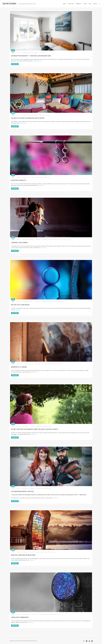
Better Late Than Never (20, 305)
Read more (40, 61)
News (29, 239)
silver (49, 177)
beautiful (42, 552)
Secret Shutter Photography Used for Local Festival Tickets (35, 429)
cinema (46, 364)
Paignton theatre (51, 364)
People (32, 239)
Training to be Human (19, 243)
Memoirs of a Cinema (19, 367)
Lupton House (46, 426)
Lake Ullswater (51, 302)
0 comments (42, 53)
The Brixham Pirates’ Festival (22, 491)
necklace (55, 614)
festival (46, 488)
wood (54, 552)
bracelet (43, 614)
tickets (51, 426)
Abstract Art (46, 302)
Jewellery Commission (20, 617)
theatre (70, 239)
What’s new (62, 302)
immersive (60, 239)
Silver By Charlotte (19, 180)
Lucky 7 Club (57, 302)
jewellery (46, 177)
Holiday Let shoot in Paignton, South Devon (28, 118)
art (39, 552)
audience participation (48, 239)
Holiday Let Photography (33, 53)
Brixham (43, 488)
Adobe (40, 488)
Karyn (19, 53)
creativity (46, 552)
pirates (49, 488)
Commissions (25, 53)
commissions (41, 177)
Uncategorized (41, 115)
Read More (15, 64)
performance (65, 239)
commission (56, 239)
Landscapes (31, 302)
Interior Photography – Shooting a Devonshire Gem (31, 56)
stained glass (50, 552)
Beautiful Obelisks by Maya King (23, 555)
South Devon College (58, 364)
